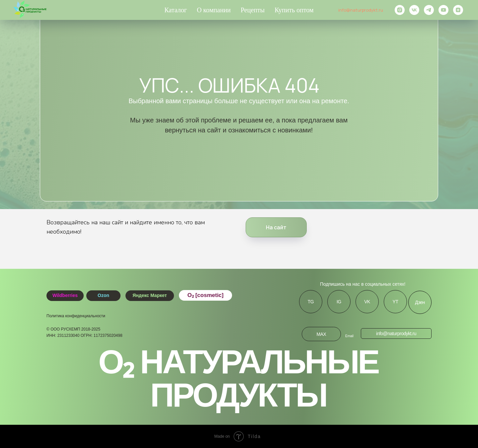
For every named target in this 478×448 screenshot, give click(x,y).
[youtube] (443, 10)
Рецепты (253, 10)
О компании (214, 10)
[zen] (458, 10)
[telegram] (429, 10)
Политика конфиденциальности (76, 316)
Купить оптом (294, 10)
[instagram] (400, 10)
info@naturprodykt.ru (361, 10)
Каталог (176, 10)
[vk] (414, 10)
